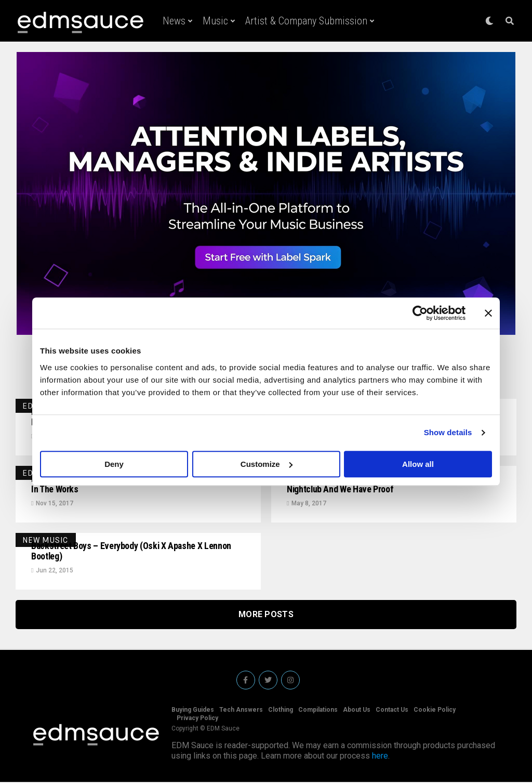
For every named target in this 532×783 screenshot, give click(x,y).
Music (215, 21)
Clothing (281, 711)
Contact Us (392, 711)
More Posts (266, 615)
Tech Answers (241, 711)
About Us (357, 711)
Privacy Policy (197, 719)
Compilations (318, 711)
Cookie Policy (435, 711)
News (174, 21)
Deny (114, 464)
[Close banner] (488, 313)
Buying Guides (193, 711)
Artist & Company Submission (306, 21)
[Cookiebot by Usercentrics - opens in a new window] (420, 313)
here (380, 757)
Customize (267, 464)
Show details (448, 432)
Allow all (418, 464)
